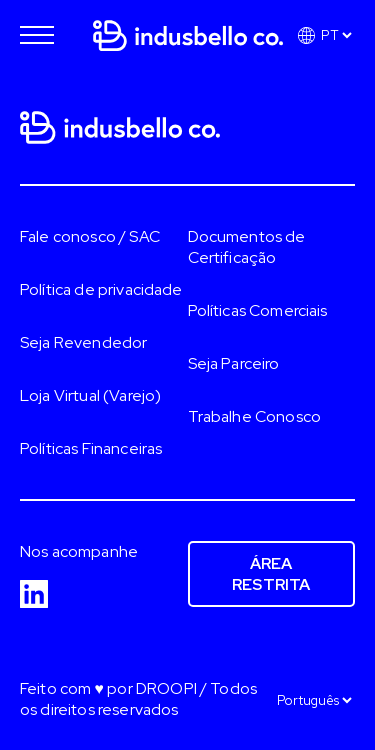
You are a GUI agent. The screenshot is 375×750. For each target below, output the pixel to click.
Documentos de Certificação (247, 247)
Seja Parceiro (234, 363)
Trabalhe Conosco (255, 416)
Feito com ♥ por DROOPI (108, 688)
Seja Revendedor (83, 342)
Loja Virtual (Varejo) (90, 395)
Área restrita (271, 574)
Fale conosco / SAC (90, 236)
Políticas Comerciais (258, 310)
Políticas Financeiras (91, 448)
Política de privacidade (101, 289)
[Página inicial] (188, 29)
